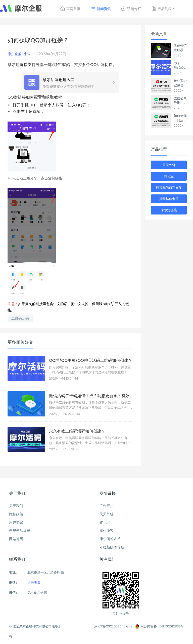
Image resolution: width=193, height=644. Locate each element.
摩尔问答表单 (110, 539)
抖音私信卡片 (169, 199)
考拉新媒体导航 (112, 547)
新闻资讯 (101, 9)
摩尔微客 (107, 531)
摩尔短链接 (169, 210)
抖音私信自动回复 (169, 188)
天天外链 (169, 165)
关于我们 (16, 506)
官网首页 (70, 9)
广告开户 (107, 506)
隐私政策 (16, 514)
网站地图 (16, 539)
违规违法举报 (20, 531)
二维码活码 (20, 318)
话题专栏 (131, 9)
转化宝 (169, 176)
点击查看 (34, 583)
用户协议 (16, 522)
